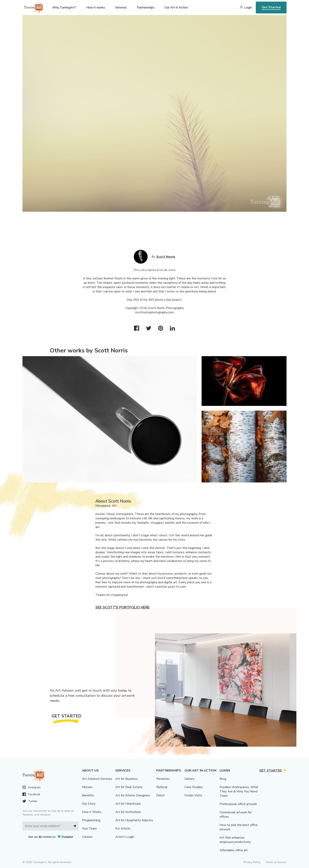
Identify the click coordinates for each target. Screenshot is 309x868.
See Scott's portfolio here (122, 607)
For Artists (123, 829)
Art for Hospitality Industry (134, 820)
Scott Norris (166, 257)
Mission (87, 787)
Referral (162, 787)
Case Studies (194, 787)
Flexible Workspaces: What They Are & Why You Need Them (239, 791)
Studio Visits (193, 795)
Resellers (163, 779)
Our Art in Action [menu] (176, 7)
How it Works (92, 812)
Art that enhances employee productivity (235, 840)
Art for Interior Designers (133, 795)
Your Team (89, 829)
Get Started (271, 7)
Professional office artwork (238, 804)
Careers (87, 837)
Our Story (89, 804)
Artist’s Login (125, 837)
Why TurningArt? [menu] (64, 7)
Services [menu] (121, 7)
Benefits (88, 795)
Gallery (189, 779)
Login (248, 7)
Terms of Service (276, 862)
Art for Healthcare (128, 804)
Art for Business (127, 779)
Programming (91, 820)
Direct (161, 795)
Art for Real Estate (129, 787)
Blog (223, 779)
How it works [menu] (96, 7)
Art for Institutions (128, 812)
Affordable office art (234, 850)
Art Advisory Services (97, 779)
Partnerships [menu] (146, 7)
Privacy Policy (252, 862)
